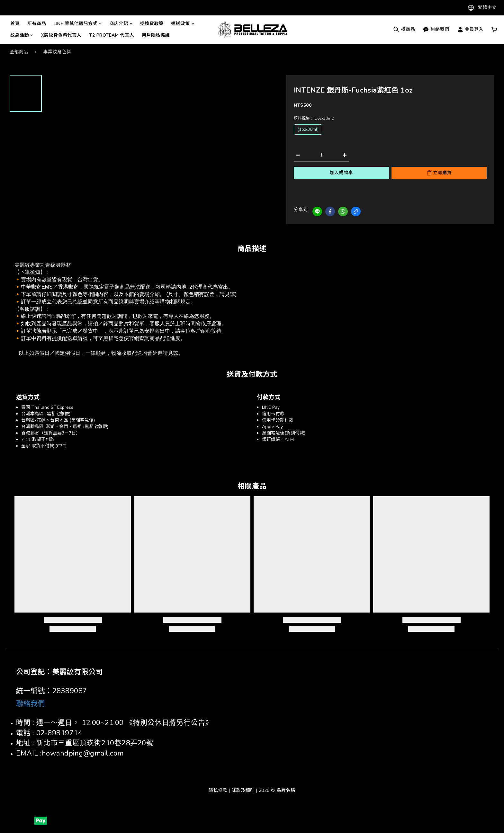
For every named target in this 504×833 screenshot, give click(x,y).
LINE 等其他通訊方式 (78, 24)
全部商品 (19, 52)
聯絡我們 (436, 29)
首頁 (15, 24)
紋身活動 (22, 35)
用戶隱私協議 (156, 35)
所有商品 (37, 24)
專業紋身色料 (57, 52)
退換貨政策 (152, 24)
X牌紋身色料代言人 (61, 35)
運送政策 (183, 24)
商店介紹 (121, 24)
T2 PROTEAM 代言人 (112, 35)
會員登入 (470, 29)
